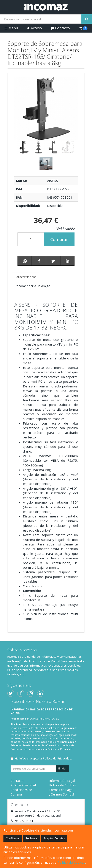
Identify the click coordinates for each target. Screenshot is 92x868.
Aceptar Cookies (54, 838)
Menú (11, 28)
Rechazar (32, 838)
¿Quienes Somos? (62, 794)
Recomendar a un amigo (32, 286)
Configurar (13, 838)
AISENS (52, 181)
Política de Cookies (71, 862)
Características (25, 277)
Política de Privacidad (60, 749)
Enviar (62, 768)
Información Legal (62, 781)
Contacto (60, 28)
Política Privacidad (23, 785)
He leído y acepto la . (43, 758)
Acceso (34, 28)
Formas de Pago (61, 790)
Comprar (59, 239)
